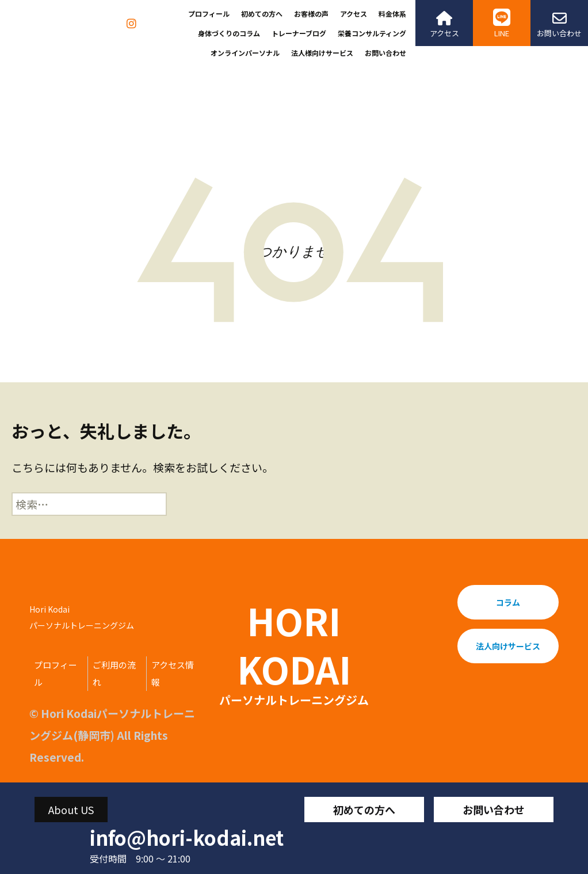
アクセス (354, 14)
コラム (508, 602)
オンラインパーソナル (245, 53)
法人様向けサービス (322, 53)
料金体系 (392, 14)
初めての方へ (262, 14)
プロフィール (209, 14)
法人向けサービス (508, 646)
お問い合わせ (385, 53)
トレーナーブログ (299, 33)
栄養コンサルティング (372, 33)
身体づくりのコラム (229, 33)
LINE (502, 24)
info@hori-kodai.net (187, 838)
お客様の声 (311, 14)
